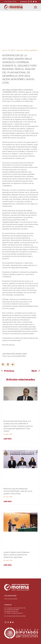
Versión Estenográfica (27, 50)
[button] (3, 364)
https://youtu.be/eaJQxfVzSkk (14, 356)
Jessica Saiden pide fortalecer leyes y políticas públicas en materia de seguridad (17, 555)
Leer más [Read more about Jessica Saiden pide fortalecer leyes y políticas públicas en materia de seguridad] (8, 565)
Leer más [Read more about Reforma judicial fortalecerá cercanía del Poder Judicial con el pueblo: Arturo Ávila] (8, 501)
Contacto (24, 2)
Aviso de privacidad (11, 599)
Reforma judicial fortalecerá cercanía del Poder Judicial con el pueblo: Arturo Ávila (18, 491)
